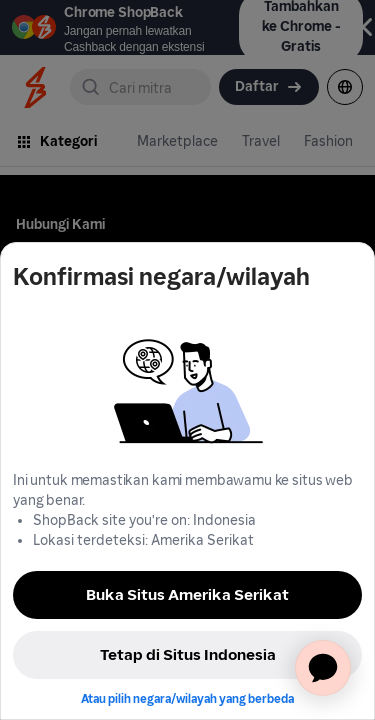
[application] (323, 668)
